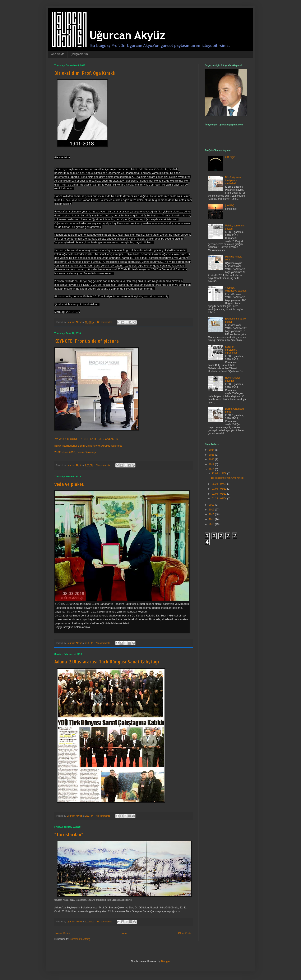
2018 (212, 469)
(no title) (230, 205)
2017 (212, 505)
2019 (212, 464)
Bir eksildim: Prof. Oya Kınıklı (85, 73)
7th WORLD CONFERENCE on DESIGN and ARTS (86, 439)
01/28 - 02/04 (219, 499)
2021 (212, 455)
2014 (212, 519)
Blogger (165, 961)
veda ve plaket (69, 484)
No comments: (105, 322)
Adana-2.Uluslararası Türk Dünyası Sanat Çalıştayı (107, 662)
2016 (212, 510)
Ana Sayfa (58, 54)
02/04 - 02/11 (219, 494)
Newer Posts (62, 933)
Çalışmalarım (79, 54)
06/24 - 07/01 (219, 484)
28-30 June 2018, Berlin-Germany (75, 452)
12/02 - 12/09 (219, 474)
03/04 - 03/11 (219, 489)
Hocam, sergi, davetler (233, 379)
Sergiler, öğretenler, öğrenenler (231, 350)
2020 (212, 460)
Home (124, 933)
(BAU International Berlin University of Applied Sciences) (89, 446)
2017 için (230, 157)
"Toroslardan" (69, 835)
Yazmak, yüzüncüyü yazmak (236, 289)
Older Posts (185, 933)
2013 (212, 524)
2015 (212, 514)
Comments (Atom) (80, 939)
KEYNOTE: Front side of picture (87, 341)
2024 (212, 450)
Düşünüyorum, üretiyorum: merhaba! (233, 180)
